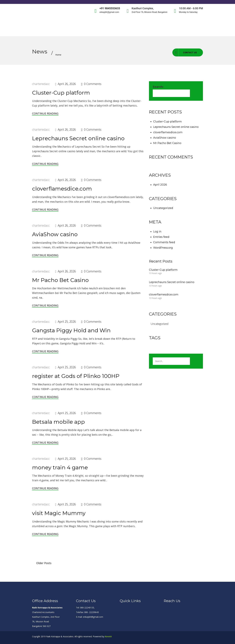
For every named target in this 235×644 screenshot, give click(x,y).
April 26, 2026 (67, 84)
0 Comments (93, 84)
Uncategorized (163, 208)
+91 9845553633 (110, 8)
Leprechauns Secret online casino (78, 138)
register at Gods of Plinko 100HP (76, 376)
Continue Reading (45, 113)
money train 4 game (60, 467)
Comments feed (164, 242)
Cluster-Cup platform (61, 93)
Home (58, 55)
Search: (158, 87)
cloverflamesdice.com (62, 189)
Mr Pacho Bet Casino (60, 280)
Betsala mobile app (58, 422)
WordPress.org (163, 248)
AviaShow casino (55, 234)
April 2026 (160, 185)
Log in (157, 232)
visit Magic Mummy (59, 513)
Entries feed (161, 237)
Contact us (185, 52)
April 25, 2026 (67, 322)
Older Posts (44, 563)
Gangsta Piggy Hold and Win (71, 330)
